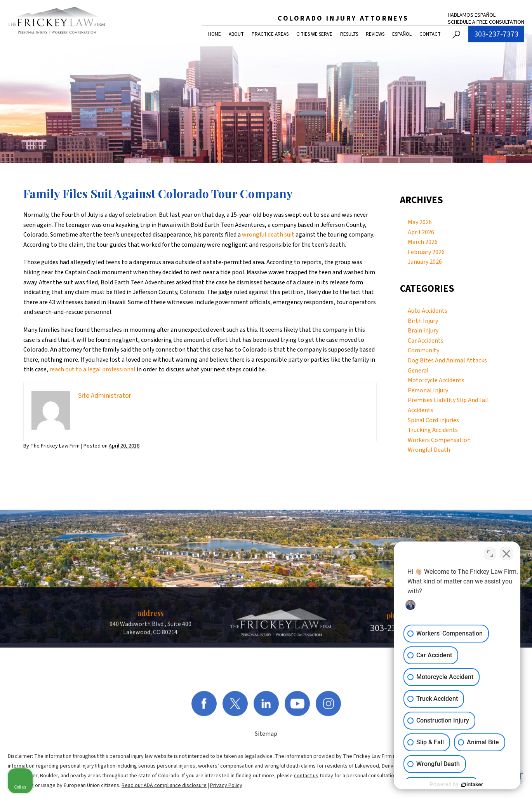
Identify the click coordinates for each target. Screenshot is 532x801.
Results (349, 34)
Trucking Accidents (433, 430)
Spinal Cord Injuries (433, 420)
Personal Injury (428, 390)
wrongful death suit (268, 235)
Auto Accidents (428, 311)
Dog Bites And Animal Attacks (447, 360)
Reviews (375, 34)
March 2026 (423, 242)
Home (215, 34)
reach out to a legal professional (92, 369)
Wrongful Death (429, 450)
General (418, 371)
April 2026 (421, 232)
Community (423, 350)
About (236, 34)
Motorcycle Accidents (436, 380)
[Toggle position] (490, 553)
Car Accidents (426, 341)
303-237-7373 (496, 34)
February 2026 (426, 252)
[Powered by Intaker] (466, 785)
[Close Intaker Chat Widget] (506, 553)
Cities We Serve (314, 34)
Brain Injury (423, 331)
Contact (430, 34)
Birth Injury (423, 321)
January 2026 (425, 262)
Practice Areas (270, 34)
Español (402, 34)
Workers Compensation (439, 440)
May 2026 (420, 222)
